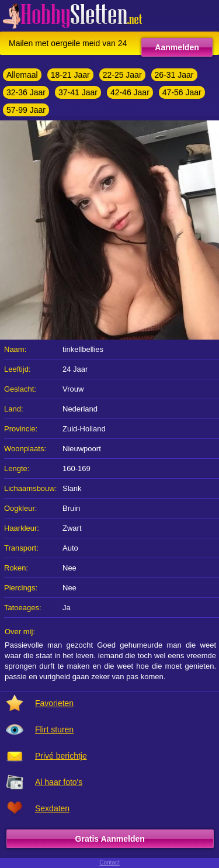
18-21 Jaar (70, 75)
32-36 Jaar (26, 92)
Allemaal (22, 75)
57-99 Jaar (26, 110)
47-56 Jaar (182, 92)
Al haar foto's (59, 782)
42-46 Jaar (130, 92)
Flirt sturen (54, 729)
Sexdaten (52, 808)
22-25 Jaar (122, 75)
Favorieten (54, 703)
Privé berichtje (61, 756)
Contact (109, 862)
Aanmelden (177, 47)
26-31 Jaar (174, 75)
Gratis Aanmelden (110, 839)
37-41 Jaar (78, 92)
